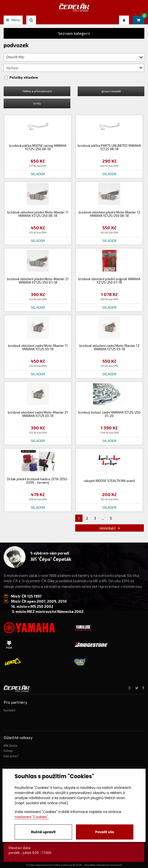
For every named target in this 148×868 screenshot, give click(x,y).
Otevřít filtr (75, 57)
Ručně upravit (43, 832)
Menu (13, 20)
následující (110, 528)
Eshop (8, 751)
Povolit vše (105, 832)
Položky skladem (24, 77)
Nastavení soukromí (110, 865)
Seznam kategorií (74, 33)
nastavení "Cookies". (32, 817)
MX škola (10, 746)
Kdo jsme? (11, 756)
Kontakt (9, 710)
